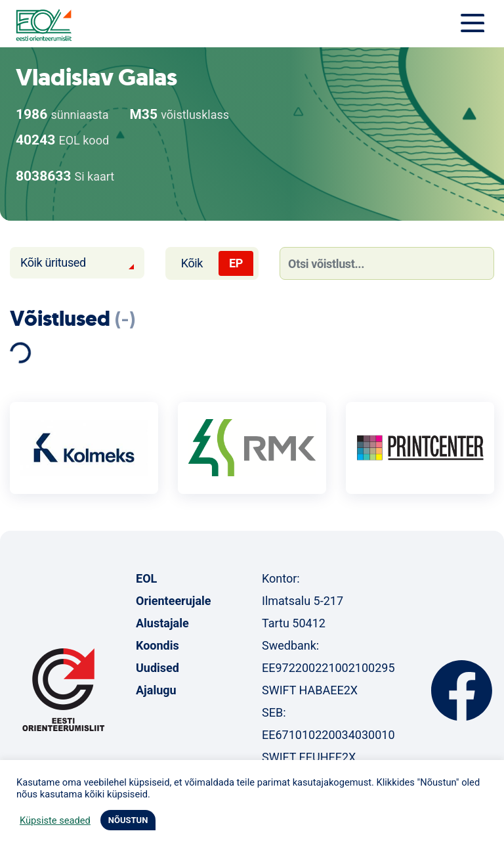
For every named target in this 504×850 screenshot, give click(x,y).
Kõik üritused (53, 262)
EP (236, 263)
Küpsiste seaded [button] (55, 820)
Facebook (462, 690)
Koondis (157, 645)
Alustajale (162, 623)
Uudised (157, 668)
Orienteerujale (174, 601)
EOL (146, 578)
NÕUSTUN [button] (128, 820)
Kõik (192, 263)
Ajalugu (156, 690)
